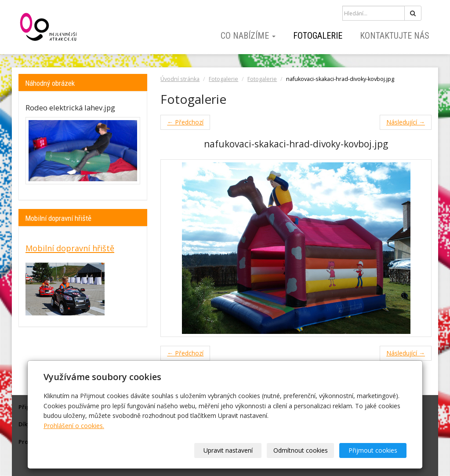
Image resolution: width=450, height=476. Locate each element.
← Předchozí (185, 122)
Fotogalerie (318, 36)
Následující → (406, 122)
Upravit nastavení (228, 450)
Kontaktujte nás (395, 36)
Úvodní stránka (180, 79)
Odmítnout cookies (301, 450)
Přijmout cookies (373, 450)
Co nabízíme (248, 36)
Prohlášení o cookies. (74, 426)
